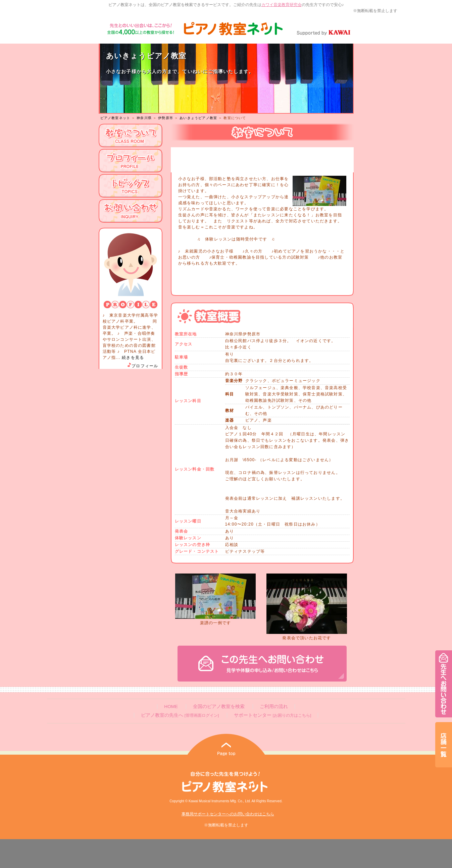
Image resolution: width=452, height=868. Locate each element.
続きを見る (133, 358)
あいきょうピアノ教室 (198, 118)
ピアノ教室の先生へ (180, 715)
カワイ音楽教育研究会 (282, 5)
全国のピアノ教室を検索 (219, 707)
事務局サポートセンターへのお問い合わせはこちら (228, 814)
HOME (171, 707)
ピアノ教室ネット (115, 118)
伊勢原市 (166, 118)
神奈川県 (144, 118)
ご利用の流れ (274, 707)
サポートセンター (272, 715)
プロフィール (142, 366)
